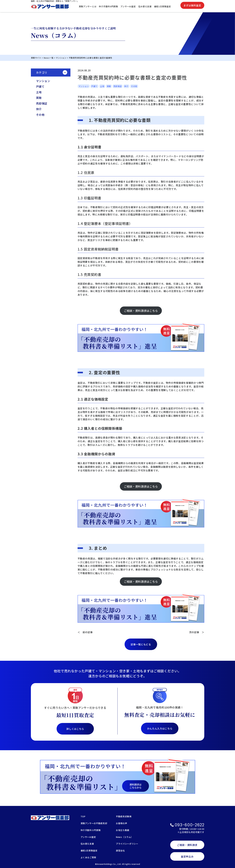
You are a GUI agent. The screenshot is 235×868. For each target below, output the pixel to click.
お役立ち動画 (123, 830)
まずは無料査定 (192, 5)
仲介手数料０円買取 (91, 830)
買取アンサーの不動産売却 (94, 823)
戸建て (40, 86)
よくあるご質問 (88, 858)
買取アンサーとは (88, 6)
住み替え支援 (145, 6)
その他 (40, 115)
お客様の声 (121, 823)
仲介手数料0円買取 (108, 6)
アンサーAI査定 (128, 6)
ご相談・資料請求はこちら (141, 311)
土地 (39, 92)
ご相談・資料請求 (187, 845)
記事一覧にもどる (141, 644)
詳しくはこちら (75, 729)
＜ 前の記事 (85, 632)
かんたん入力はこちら (160, 728)
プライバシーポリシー (127, 844)
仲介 (39, 109)
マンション (43, 81)
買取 (39, 98)
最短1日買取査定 (163, 6)
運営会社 (120, 851)
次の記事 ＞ (197, 632)
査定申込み (187, 856)
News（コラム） (124, 837)
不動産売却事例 (124, 817)
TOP (83, 817)
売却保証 (42, 103)
